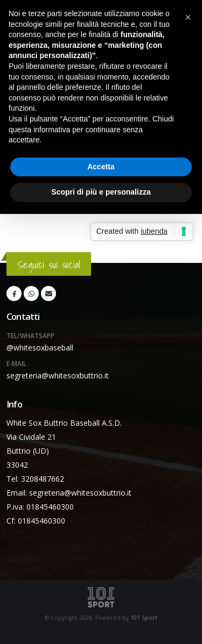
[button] (188, 17)
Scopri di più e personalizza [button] (101, 192)
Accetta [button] (101, 167)
